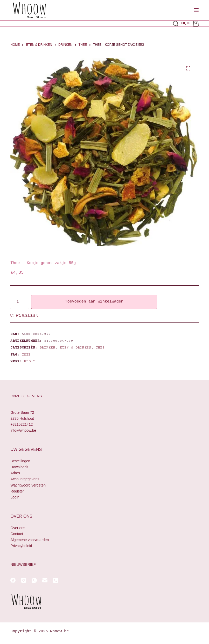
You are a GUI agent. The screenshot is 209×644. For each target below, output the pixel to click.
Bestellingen (20, 461)
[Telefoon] (55, 580)
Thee (100, 348)
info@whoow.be (23, 430)
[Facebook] (13, 580)
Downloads (19, 467)
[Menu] (196, 10)
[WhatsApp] (34, 580)
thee (26, 355)
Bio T (29, 362)
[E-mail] (45, 580)
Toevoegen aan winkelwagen (94, 302)
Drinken (48, 348)
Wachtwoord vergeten (28, 485)
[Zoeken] (176, 24)
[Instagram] (24, 580)
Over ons (18, 528)
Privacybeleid (21, 546)
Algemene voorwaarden (30, 540)
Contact (17, 534)
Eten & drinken (76, 348)
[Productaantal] (19, 302)
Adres (15, 473)
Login (15, 497)
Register (17, 491)
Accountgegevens (25, 479)
